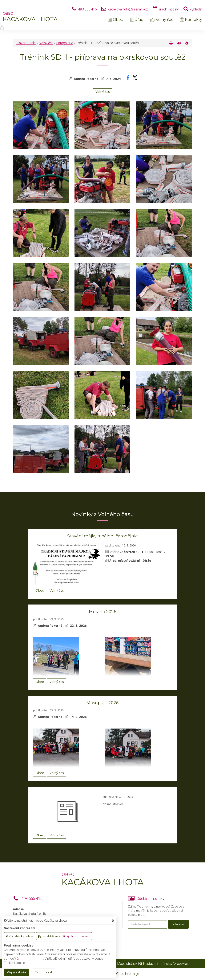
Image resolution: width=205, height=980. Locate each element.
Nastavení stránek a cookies (164, 964)
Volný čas (162, 20)
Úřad (137, 20)
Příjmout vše (16, 972)
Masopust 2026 (102, 703)
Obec (116, 20)
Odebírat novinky (150, 899)
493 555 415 (87, 9)
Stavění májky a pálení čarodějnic (102, 536)
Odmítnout (44, 972)
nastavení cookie (29, 959)
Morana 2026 (102, 612)
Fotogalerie (65, 43)
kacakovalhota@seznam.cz (128, 9)
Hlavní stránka (26, 43)
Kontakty (191, 20)
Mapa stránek (127, 964)
